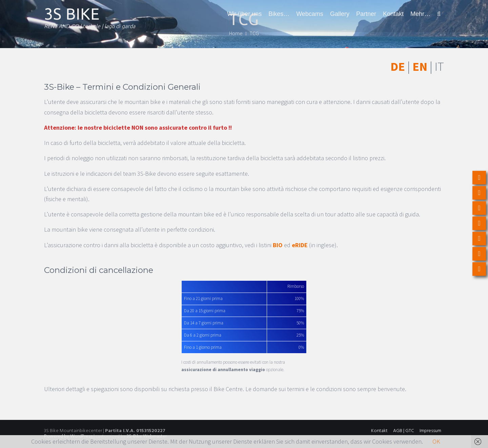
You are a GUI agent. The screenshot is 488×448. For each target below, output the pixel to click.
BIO (278, 245)
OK (436, 441)
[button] (439, 14)
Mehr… (420, 14)
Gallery (340, 14)
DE (398, 67)
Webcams (310, 14)
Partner (366, 14)
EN (420, 67)
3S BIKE (72, 14)
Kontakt (393, 14)
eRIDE (300, 245)
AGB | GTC (404, 431)
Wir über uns (244, 14)
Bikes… (279, 14)
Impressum (430, 431)
